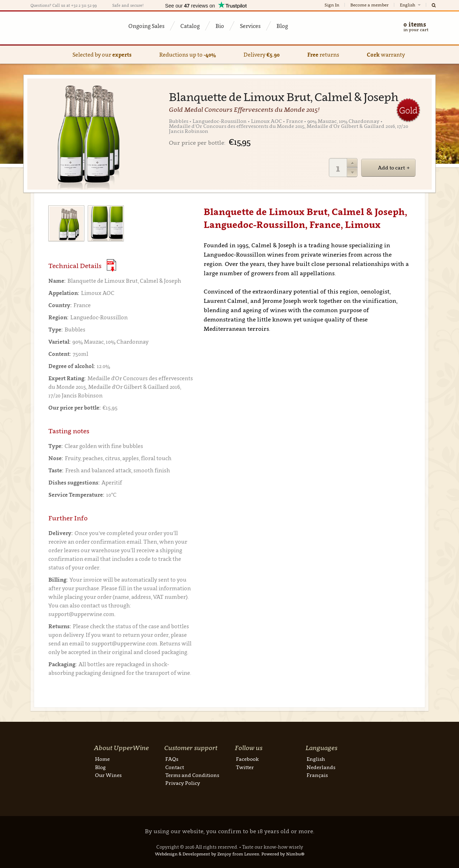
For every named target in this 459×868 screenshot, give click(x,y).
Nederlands (321, 767)
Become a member (370, 5)
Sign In (332, 5)
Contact (175, 767)
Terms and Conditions (192, 775)
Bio (220, 26)
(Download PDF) (111, 265)
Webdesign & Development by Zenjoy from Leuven (207, 854)
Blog (282, 26)
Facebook (247, 759)
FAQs (172, 759)
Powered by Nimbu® (283, 854)
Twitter (245, 767)
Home (102, 759)
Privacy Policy (183, 783)
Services (250, 26)
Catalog (190, 26)
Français (317, 775)
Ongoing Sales (146, 26)
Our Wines (108, 775)
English (411, 5)
